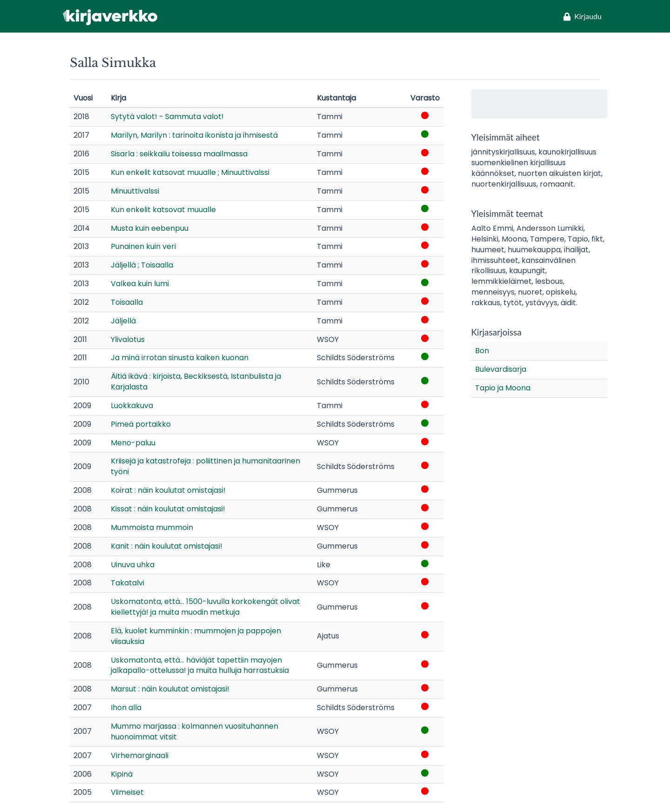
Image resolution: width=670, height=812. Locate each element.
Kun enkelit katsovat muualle (163, 210)
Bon (482, 351)
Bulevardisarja (501, 369)
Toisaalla (127, 302)
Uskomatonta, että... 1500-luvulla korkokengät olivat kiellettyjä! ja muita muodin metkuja (205, 607)
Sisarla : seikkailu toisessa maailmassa (179, 154)
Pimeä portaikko (141, 424)
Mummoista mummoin (152, 527)
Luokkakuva (132, 406)
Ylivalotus (128, 339)
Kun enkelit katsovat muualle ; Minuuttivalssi (190, 172)
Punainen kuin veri (143, 246)
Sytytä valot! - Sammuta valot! (167, 117)
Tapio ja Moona (503, 388)
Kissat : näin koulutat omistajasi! (168, 509)
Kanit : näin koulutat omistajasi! (167, 546)
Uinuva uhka (133, 565)
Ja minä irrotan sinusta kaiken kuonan (180, 358)
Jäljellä (123, 321)
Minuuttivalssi (135, 191)
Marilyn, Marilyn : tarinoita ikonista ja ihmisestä (194, 135)
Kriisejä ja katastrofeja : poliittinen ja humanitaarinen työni (205, 466)
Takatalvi (127, 583)
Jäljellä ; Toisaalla (142, 265)
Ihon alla (126, 708)
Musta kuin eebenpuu (150, 228)
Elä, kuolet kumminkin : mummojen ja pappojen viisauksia (196, 636)
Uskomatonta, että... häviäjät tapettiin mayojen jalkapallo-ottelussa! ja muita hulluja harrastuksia (200, 665)
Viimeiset (127, 792)
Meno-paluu (133, 443)
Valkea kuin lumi (140, 284)
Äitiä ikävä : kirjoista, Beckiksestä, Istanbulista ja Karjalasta (196, 382)
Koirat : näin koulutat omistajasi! (168, 490)
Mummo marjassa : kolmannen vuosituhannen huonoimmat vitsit (194, 731)
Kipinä (122, 774)
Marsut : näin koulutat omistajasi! (170, 689)
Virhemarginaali (140, 755)
